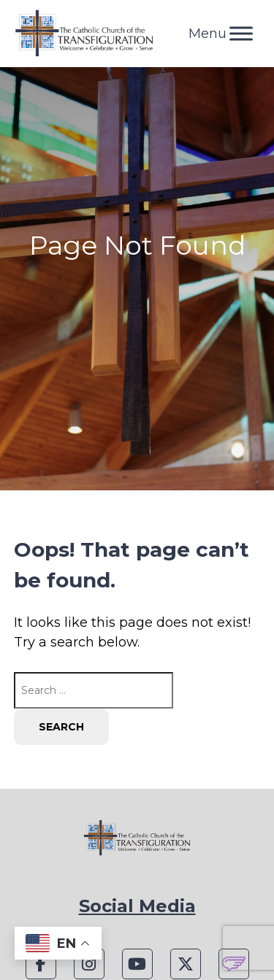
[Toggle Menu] (241, 33)
